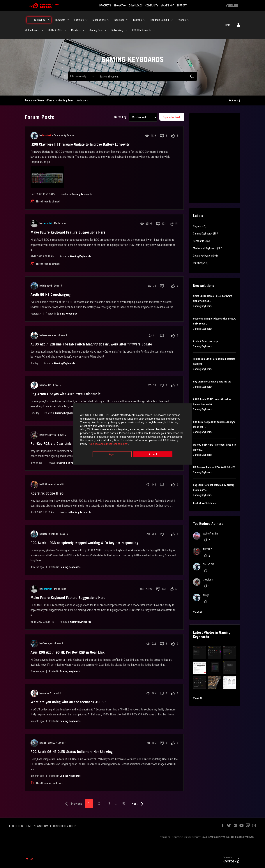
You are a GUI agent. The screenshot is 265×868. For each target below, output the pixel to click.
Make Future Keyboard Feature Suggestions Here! (69, 232)
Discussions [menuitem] (99, 20)
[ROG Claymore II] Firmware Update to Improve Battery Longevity (80, 144)
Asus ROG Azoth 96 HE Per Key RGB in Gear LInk (68, 652)
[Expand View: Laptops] (144, 20)
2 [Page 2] (99, 803)
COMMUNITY (152, 6)
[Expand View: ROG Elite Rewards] (154, 30)
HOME (28, 826)
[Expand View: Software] (86, 20)
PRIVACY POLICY (192, 837)
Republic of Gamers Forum (40, 100)
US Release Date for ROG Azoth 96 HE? (214, 467)
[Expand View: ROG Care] (68, 20)
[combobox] (146, 76)
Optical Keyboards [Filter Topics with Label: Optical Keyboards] (202, 256)
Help (228, 25)
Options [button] (233, 100)
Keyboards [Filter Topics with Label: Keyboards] (199, 241)
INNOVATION (120, 6)
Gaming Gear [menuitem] (96, 30)
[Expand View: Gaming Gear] (105, 30)
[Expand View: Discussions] (108, 20)
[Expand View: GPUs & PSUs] (65, 30)
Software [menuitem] (79, 20)
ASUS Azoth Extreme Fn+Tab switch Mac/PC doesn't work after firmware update (91, 344)
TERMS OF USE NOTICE (171, 837)
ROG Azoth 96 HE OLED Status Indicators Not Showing (72, 752)
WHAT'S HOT (167, 6)
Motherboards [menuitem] (32, 30)
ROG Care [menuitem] (60, 20)
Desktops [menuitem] (119, 20)
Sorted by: (121, 117)
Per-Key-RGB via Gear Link (51, 444)
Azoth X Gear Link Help (205, 341)
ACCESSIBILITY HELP (63, 826)
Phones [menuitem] (182, 20)
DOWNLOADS (136, 6)
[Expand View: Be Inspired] (49, 20)
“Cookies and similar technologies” (108, 444)
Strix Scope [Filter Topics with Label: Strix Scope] (199, 263)
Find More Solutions (204, 503)
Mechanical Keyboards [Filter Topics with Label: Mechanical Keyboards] (205, 248)
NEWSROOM (41, 826)
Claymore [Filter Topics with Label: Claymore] (198, 226)
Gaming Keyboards (82, 194)
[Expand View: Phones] (188, 20)
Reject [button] (112, 454)
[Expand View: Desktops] (127, 20)
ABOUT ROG (16, 826)
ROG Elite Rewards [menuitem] (142, 30)
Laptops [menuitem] (137, 20)
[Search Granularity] (82, 76)
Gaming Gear (66, 100)
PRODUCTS (105, 6)
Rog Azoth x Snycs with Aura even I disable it (66, 394)
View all (197, 612)
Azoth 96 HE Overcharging (51, 294)
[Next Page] (138, 804)
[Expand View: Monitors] (83, 30)
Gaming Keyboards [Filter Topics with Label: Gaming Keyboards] (203, 234)
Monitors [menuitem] (76, 30)
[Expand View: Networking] (126, 30)
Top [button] (31, 859)
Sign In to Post (171, 117)
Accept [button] (153, 454)
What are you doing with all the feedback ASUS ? (68, 702)
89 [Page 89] (124, 803)
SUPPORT (182, 6)
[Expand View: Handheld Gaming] (172, 20)
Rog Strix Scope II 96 (47, 493)
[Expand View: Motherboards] (42, 30)
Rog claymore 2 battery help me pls (212, 382)
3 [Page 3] (109, 803)
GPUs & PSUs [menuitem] (55, 30)
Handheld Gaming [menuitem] (160, 20)
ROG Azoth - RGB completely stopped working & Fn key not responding (84, 543)
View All (198, 698)
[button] (200, 652)
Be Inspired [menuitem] (39, 20)
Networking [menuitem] (117, 30)
